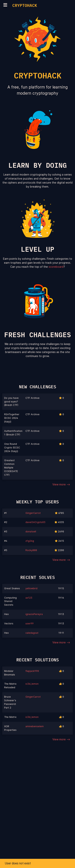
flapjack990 (32, 671)
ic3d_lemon (32, 684)
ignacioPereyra (34, 614)
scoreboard (56, 267)
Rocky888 (31, 550)
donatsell (31, 532)
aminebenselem (35, 726)
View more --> (61, 484)
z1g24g (30, 541)
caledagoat (32, 633)
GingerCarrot (33, 513)
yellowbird (31, 588)
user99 (30, 623)
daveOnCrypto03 (35, 522)
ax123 (29, 598)
